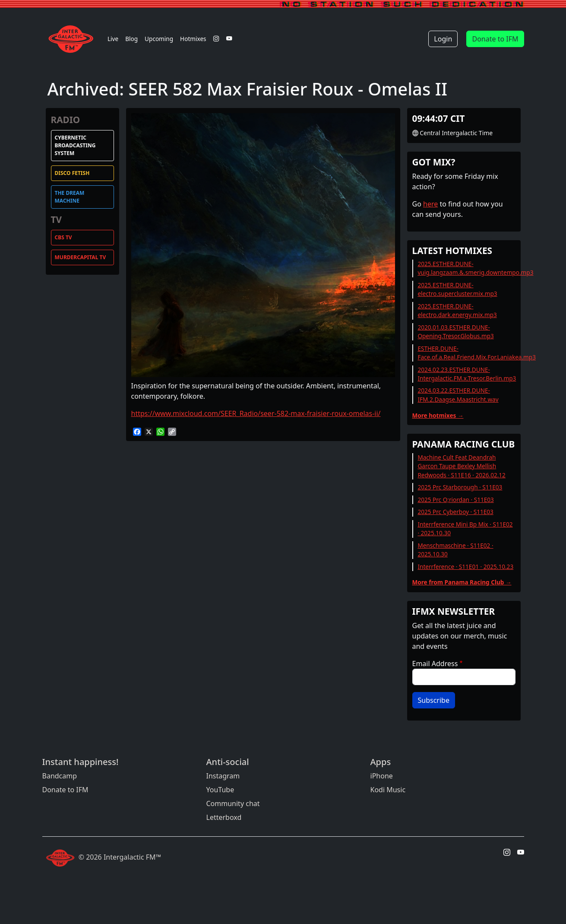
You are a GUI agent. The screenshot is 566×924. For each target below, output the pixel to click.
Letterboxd (224, 817)
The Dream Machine (70, 197)
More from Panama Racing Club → (462, 582)
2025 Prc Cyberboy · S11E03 (455, 512)
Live (113, 39)
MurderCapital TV (81, 257)
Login (443, 39)
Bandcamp (60, 776)
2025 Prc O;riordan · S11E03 (455, 500)
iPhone (382, 776)
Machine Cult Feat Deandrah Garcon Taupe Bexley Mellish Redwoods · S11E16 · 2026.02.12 (462, 466)
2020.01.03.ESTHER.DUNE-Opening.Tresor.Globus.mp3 (455, 332)
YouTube (220, 790)
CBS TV (63, 237)
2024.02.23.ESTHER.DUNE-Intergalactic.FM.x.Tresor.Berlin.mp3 (467, 374)
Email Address (435, 664)
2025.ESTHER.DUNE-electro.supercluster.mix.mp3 (457, 289)
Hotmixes (193, 39)
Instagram (223, 776)
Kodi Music (388, 790)
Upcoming (159, 39)
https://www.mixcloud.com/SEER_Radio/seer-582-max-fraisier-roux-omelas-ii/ (256, 413)
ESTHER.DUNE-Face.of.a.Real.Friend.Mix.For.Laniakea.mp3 (477, 353)
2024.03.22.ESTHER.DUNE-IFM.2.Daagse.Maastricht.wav (458, 395)
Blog (131, 39)
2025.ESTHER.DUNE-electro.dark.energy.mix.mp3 (457, 310)
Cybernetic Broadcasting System (75, 145)
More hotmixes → (438, 415)
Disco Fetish (72, 173)
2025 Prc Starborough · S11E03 (460, 487)
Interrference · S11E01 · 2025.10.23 (465, 567)
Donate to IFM (495, 39)
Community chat (233, 803)
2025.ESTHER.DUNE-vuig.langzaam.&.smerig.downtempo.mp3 (475, 268)
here (430, 204)
